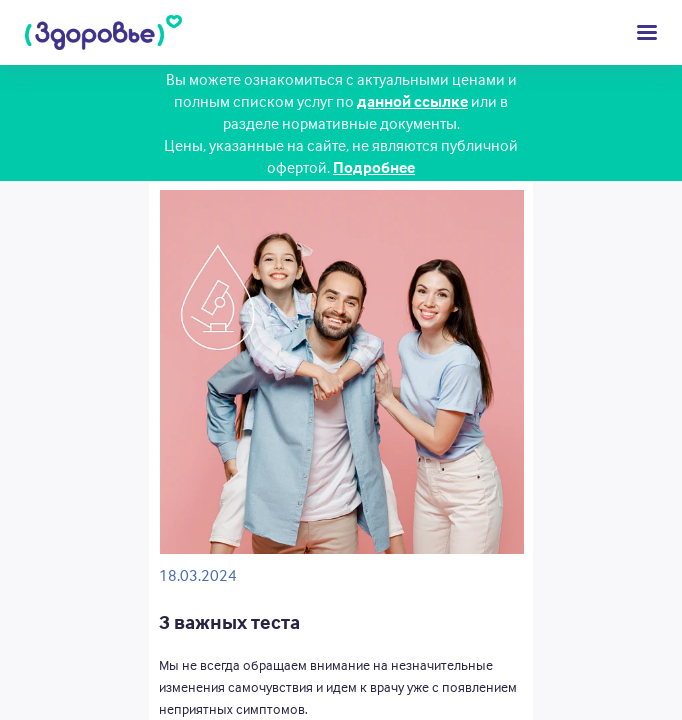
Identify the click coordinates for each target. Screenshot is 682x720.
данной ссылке (412, 101)
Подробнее (374, 167)
